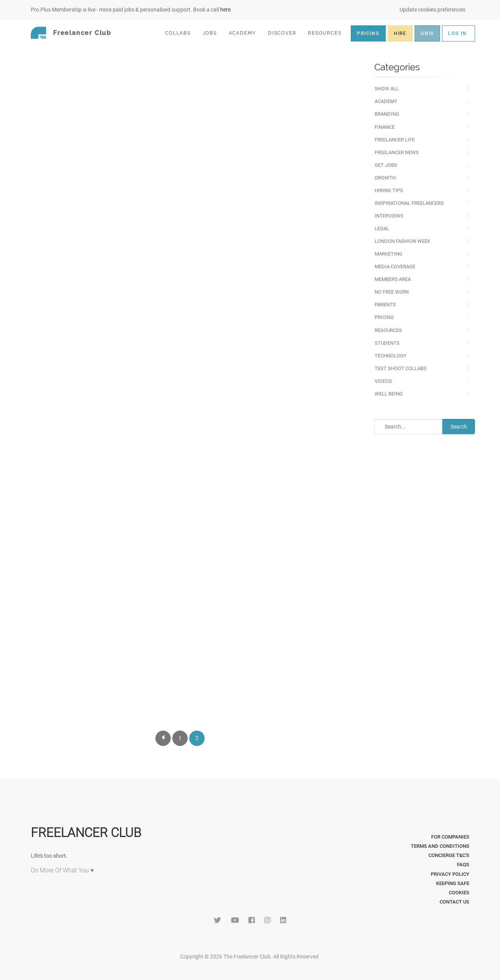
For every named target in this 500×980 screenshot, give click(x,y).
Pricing (384, 317)
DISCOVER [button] (285, 33)
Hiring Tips (389, 190)
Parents (385, 305)
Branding (387, 114)
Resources (388, 330)
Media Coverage (395, 267)
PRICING (368, 33)
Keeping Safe (453, 883)
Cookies (459, 893)
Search (459, 427)
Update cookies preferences (432, 10)
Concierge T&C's (449, 855)
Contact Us (454, 902)
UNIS (427, 33)
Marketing (388, 254)
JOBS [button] (213, 33)
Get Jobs (386, 165)
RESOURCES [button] (328, 33)
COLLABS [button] (181, 33)
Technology (391, 356)
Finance (385, 127)
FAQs (463, 865)
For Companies (450, 837)
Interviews (389, 216)
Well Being (389, 394)
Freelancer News (397, 152)
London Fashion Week (402, 241)
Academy (386, 101)
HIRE (400, 33)
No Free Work (392, 292)
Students (387, 343)
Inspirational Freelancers (409, 203)
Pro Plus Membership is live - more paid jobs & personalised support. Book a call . (131, 10)
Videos (383, 381)
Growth (385, 178)
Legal (382, 228)
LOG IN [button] (457, 33)
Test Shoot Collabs (401, 368)
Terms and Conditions (440, 846)
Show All (387, 89)
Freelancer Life (395, 140)
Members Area (393, 279)
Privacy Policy (450, 874)
